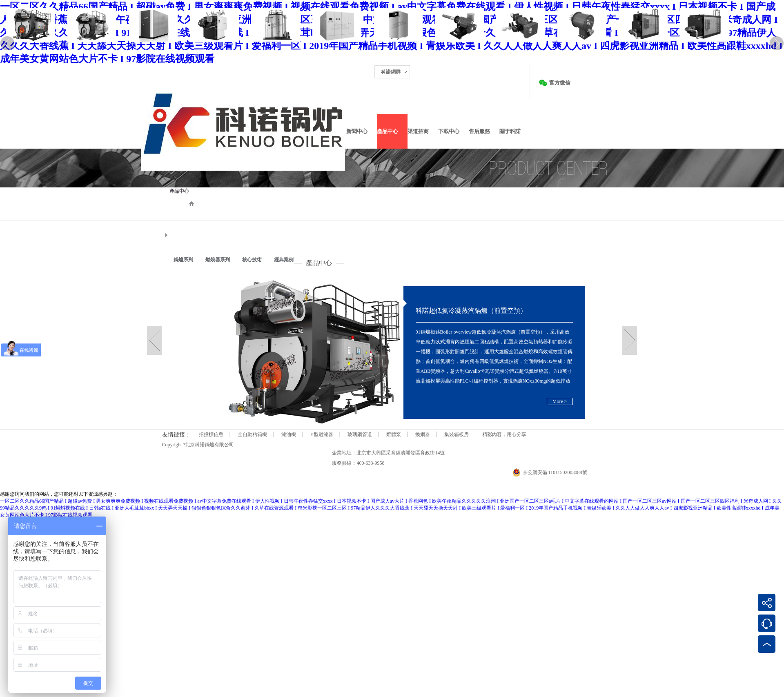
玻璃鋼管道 (360, 434)
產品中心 (179, 191)
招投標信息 (211, 434)
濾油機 (289, 434)
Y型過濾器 (322, 434)
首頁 (192, 203)
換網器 (423, 434)
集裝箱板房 (457, 434)
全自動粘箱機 (252, 434)
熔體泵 (394, 434)
